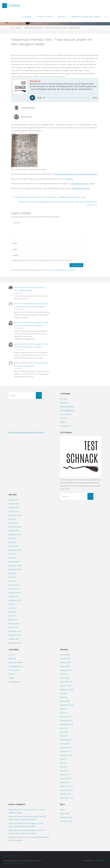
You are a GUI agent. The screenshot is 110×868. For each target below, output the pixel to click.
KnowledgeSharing (67, 410)
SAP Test (63, 418)
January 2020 (14, 546)
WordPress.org (66, 821)
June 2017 (12, 608)
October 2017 (14, 596)
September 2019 (15, 550)
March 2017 (13, 620)
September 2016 (15, 643)
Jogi (15, 322)
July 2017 (12, 604)
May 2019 (12, 558)
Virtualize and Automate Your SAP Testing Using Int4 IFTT (76, 174)
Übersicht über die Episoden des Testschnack (26, 432)
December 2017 (15, 593)
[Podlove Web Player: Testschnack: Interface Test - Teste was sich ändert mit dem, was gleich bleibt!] (55, 90)
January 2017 (14, 627)
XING (16, 856)
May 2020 (12, 542)
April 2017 (12, 616)
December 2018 (15, 565)
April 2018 (12, 581)
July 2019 (12, 554)
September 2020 (15, 535)
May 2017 (12, 612)
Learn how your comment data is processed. (58, 270)
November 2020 (15, 527)
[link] (105, 17)
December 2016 (15, 631)
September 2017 (15, 600)
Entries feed (65, 813)
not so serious (66, 414)
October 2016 (14, 639)
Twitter (7, 856)
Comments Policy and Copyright (14, 863)
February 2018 (14, 585)
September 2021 (15, 515)
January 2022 (14, 511)
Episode (18, 28)
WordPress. (103, 861)
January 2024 (14, 500)
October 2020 (14, 531)
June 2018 (12, 577)
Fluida (94, 861)
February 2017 (14, 623)
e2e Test (63, 399)
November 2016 (15, 635)
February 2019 (14, 562)
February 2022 (14, 507)
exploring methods (67, 407)
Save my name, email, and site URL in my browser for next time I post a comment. (42, 260)
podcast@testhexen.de (79, 184)
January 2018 (14, 589)
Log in (62, 810)
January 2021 (14, 523)
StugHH (63, 422)
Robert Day (18, 287)
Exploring (64, 403)
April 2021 (12, 519)
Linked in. (70, 179)
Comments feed (66, 817)
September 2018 (15, 569)
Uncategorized (66, 426)
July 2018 (12, 573)
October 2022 (14, 504)
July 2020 (12, 538)
